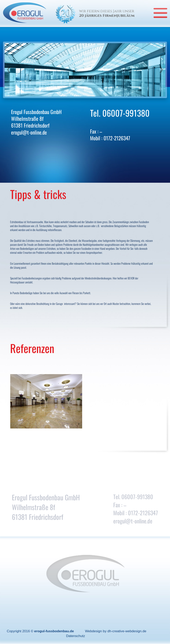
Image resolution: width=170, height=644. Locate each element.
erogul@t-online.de (29, 132)
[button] (9, 70)
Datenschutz (75, 636)
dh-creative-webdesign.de (127, 631)
